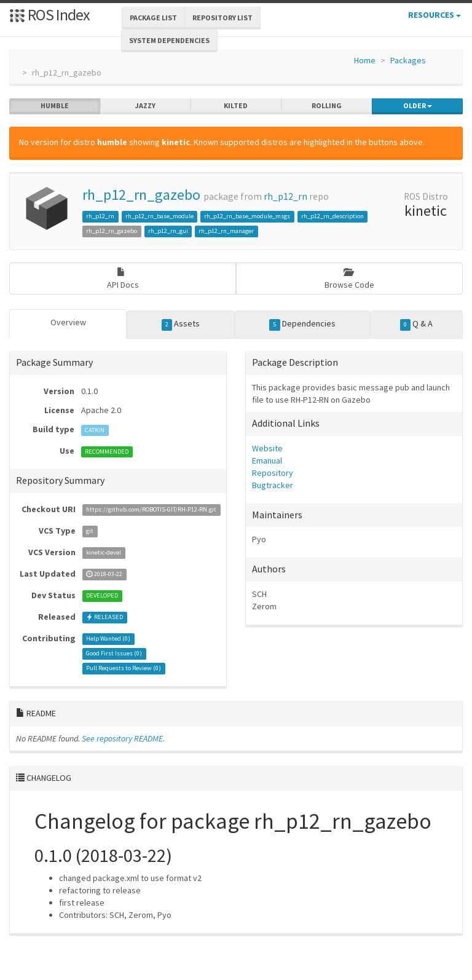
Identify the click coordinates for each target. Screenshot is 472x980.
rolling (327, 106)
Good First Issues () (114, 654)
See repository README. (123, 738)
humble (55, 106)
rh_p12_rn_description (332, 216)
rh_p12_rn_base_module (159, 216)
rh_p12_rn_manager (226, 231)
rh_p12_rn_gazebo (141, 195)
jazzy (145, 106)
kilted (236, 106)
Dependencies (302, 324)
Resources (435, 15)
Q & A (417, 324)
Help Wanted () (108, 639)
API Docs (123, 279)
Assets (181, 324)
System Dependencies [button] (169, 40)
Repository (273, 473)
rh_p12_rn (285, 196)
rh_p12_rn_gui (168, 231)
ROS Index (49, 14)
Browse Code (349, 279)
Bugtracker (273, 485)
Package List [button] (153, 18)
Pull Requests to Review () (124, 669)
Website (267, 448)
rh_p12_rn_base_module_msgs (247, 216)
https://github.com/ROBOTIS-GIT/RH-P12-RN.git (151, 510)
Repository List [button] (222, 18)
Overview (68, 322)
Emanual (267, 460)
